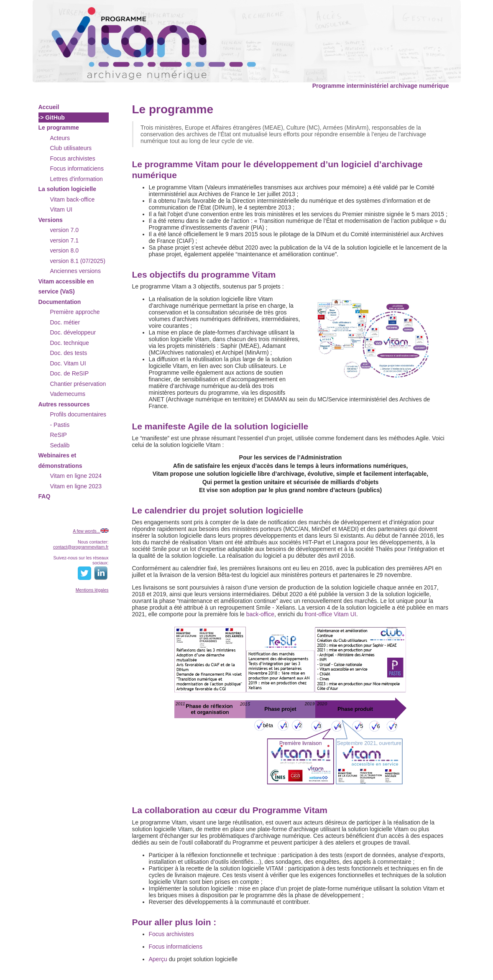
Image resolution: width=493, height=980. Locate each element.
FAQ (45, 496)
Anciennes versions (75, 271)
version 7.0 (64, 230)
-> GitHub (52, 117)
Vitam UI (61, 209)
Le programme (59, 128)
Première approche (75, 312)
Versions (51, 220)
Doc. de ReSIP (70, 373)
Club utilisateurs (71, 148)
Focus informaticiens (77, 168)
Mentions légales (92, 590)
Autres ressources (64, 404)
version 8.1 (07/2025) (78, 261)
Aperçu (158, 959)
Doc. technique (70, 343)
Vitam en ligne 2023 (76, 486)
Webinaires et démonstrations (60, 461)
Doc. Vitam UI (68, 363)
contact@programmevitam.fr (81, 547)
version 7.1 (64, 240)
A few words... (86, 531)
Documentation (60, 302)
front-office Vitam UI (330, 614)
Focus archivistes (73, 158)
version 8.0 (64, 250)
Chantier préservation (78, 384)
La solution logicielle (67, 189)
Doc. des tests (69, 353)
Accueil (49, 107)
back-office (260, 614)
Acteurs (60, 138)
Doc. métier (65, 322)
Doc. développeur (73, 332)
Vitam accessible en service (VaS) (66, 287)
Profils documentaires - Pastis (78, 420)
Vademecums (68, 394)
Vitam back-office (73, 199)
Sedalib (60, 445)
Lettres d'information (77, 179)
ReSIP (59, 435)
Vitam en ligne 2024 (76, 476)
